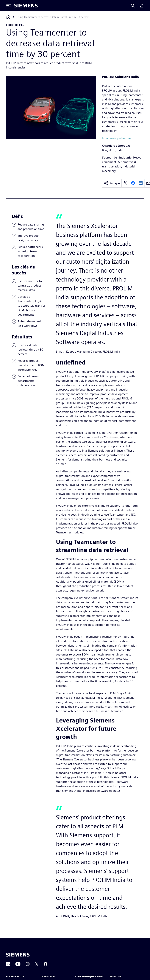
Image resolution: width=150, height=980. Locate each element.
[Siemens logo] (26, 6)
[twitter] (125, 183)
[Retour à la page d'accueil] (8, 17)
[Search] (133, 6)
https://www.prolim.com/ (117, 138)
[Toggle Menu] (9, 6)
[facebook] (133, 183)
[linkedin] (141, 183)
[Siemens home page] (18, 955)
